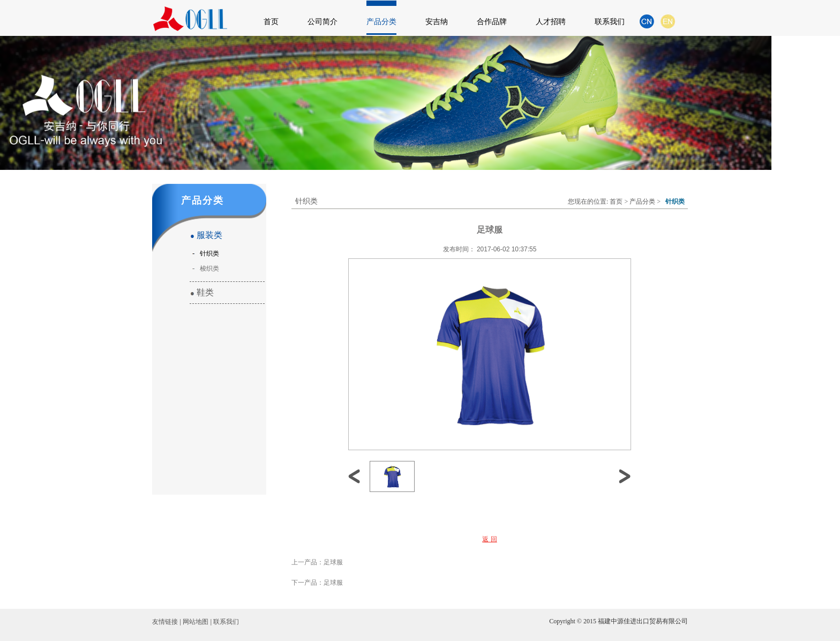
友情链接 (165, 622)
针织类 (208, 254)
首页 (271, 22)
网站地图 (196, 622)
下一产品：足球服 (317, 583)
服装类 (206, 235)
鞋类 (202, 292)
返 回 (489, 539)
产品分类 (381, 22)
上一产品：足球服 (317, 562)
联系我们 (610, 22)
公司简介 (322, 22)
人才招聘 (551, 22)
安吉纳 (437, 22)
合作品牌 (492, 22)
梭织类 (208, 269)
